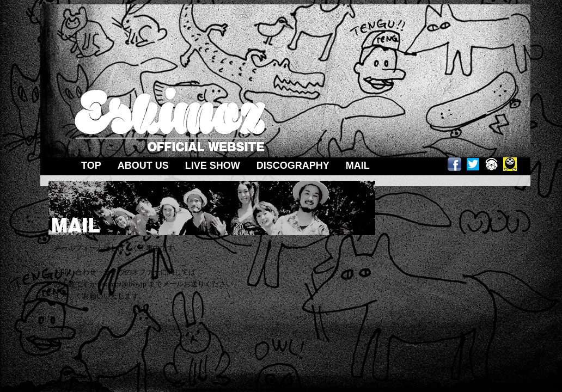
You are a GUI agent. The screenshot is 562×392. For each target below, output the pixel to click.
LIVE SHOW (213, 166)
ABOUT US (143, 166)
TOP (91, 166)
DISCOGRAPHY (293, 166)
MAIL (358, 166)
